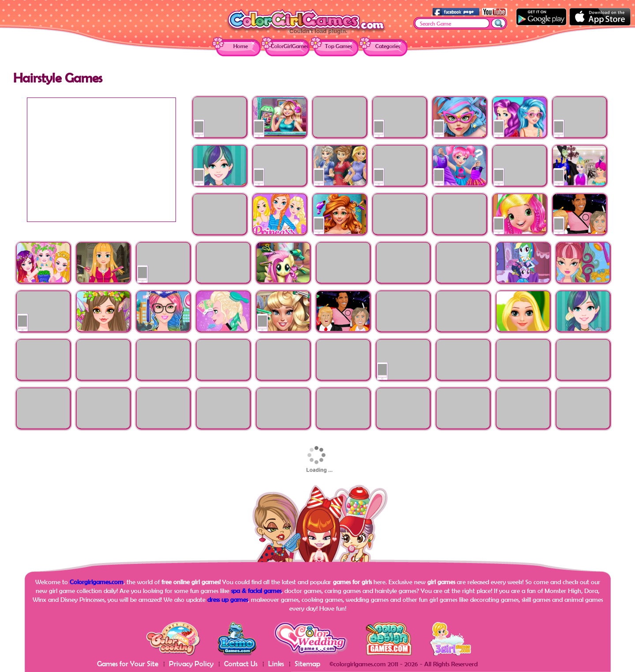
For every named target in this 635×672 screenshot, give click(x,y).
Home (241, 46)
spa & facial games (256, 591)
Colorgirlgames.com (97, 582)
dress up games (228, 599)
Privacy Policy (191, 663)
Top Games (338, 46)
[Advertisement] (101, 160)
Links (276, 663)
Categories (388, 46)
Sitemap (308, 663)
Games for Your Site (128, 663)
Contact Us (241, 663)
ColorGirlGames (289, 46)
